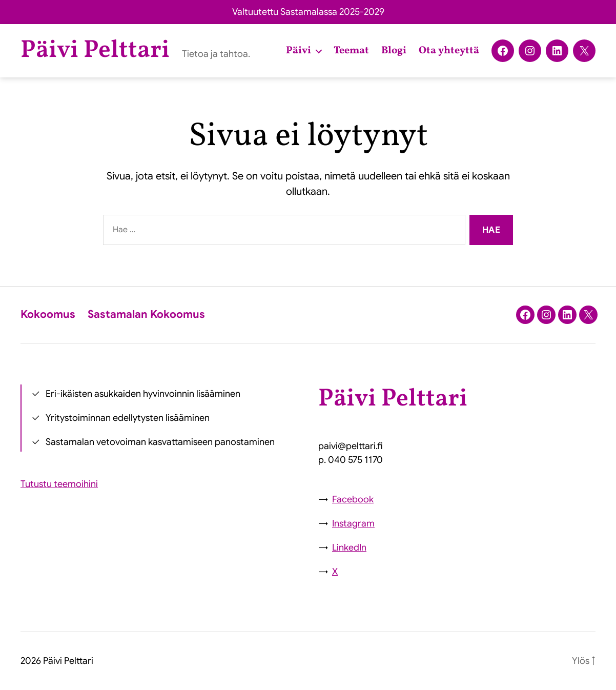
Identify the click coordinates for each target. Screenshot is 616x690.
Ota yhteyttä (449, 51)
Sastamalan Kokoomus (146, 314)
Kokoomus (48, 314)
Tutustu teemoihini (59, 484)
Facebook (353, 499)
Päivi (299, 51)
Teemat (351, 51)
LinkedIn (349, 547)
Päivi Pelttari (95, 51)
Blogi (394, 51)
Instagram (353, 523)
